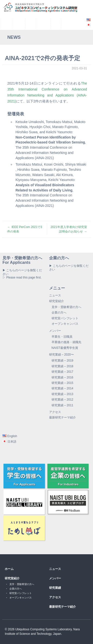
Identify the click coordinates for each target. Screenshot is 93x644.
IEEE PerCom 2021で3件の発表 (25, 229)
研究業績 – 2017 (62, 372)
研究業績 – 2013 (62, 394)
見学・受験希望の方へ (66, 307)
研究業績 (55, 588)
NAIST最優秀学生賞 (65, 348)
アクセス (55, 412)
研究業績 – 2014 (62, 388)
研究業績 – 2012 (62, 400)
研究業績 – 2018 (62, 366)
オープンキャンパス (65, 324)
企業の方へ (59, 313)
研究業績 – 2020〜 (62, 355)
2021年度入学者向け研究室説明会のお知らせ (69, 229)
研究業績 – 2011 (62, 405)
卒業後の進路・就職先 (66, 342)
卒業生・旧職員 (62, 337)
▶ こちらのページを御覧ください (69, 268)
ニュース (55, 295)
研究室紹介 (57, 301)
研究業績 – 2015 (62, 383)
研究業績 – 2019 (62, 361)
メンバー (55, 331)
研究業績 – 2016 (62, 377)
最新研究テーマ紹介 (62, 417)
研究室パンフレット (65, 318)
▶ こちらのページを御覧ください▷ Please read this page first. (22, 274)
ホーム (9, 569)
